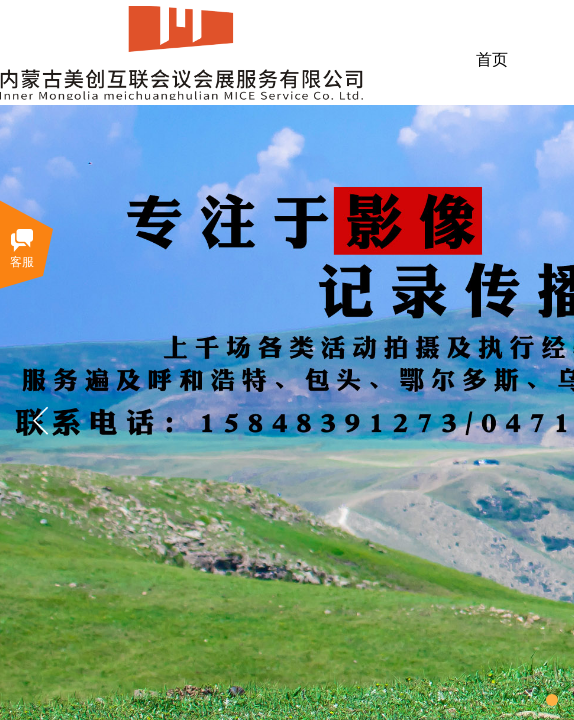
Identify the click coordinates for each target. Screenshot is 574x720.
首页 (492, 59)
